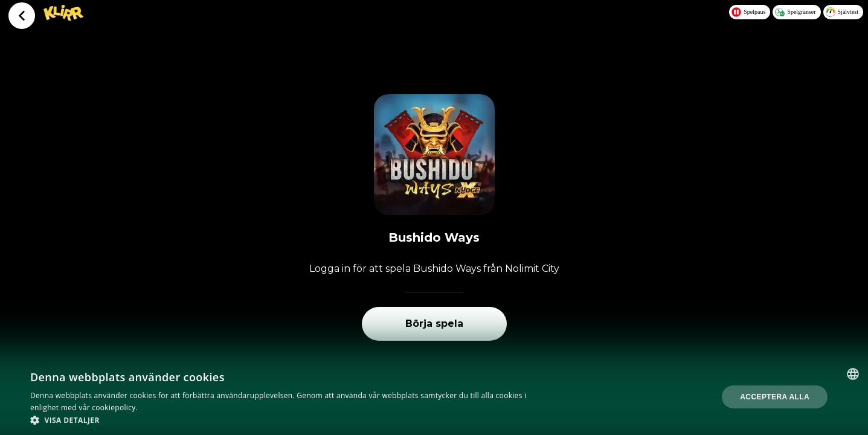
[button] (291, 420)
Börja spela (434, 324)
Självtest (842, 12)
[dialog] (434, 397)
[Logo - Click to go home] (64, 18)
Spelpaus (748, 12)
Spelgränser (795, 12)
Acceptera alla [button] (775, 397)
